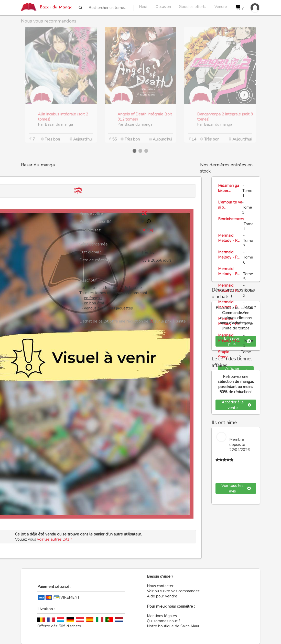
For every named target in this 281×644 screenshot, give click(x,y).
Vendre (221, 7)
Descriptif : (89, 280)
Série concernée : (94, 244)
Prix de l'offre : (92, 213)
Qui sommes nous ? (164, 621)
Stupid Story (224, 355)
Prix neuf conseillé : (96, 222)
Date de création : (95, 260)
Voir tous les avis (236, 488)
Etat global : (90, 252)
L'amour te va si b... (230, 205)
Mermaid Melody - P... (229, 238)
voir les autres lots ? (55, 539)
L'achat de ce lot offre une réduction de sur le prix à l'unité (133, 321)
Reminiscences (231, 219)
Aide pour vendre (162, 596)
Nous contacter (160, 586)
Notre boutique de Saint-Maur (173, 626)
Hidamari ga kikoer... (229, 188)
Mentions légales (162, 616)
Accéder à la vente (236, 405)
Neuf (143, 7)
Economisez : (91, 230)
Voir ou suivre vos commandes (173, 591)
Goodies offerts (193, 7)
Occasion (163, 7)
